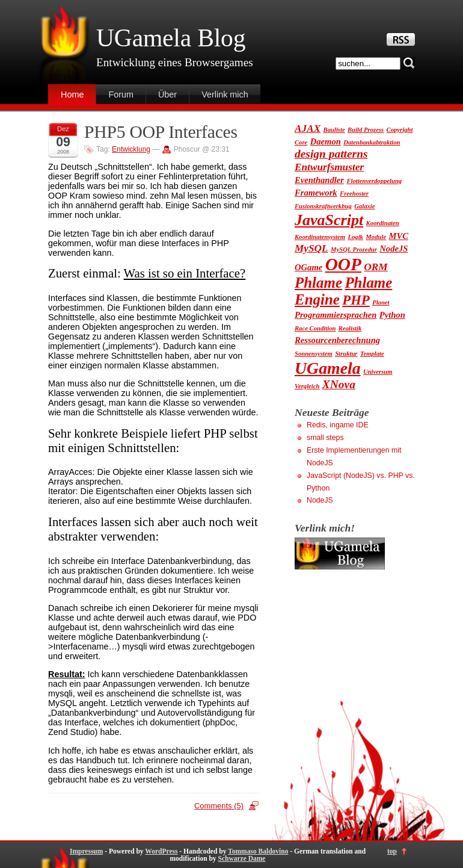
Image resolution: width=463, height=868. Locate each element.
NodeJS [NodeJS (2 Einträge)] (394, 249)
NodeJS (320, 500)
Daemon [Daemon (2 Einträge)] (326, 141)
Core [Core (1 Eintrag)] (301, 142)
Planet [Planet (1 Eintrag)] (381, 302)
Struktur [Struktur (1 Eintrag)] (346, 354)
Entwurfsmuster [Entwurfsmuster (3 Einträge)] (329, 167)
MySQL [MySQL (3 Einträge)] (311, 248)
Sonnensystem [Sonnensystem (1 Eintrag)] (314, 354)
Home (72, 95)
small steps (325, 438)
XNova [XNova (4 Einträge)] (339, 384)
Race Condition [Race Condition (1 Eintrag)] (315, 328)
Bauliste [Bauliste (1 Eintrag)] (334, 130)
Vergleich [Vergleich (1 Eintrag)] (307, 386)
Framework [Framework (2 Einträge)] (316, 193)
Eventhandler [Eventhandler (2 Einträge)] (319, 180)
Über (167, 95)
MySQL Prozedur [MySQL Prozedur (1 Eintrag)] (354, 250)
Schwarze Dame (241, 858)
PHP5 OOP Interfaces (161, 132)
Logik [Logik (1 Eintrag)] (355, 237)
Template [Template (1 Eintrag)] (372, 354)
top (392, 851)
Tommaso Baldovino (258, 851)
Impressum (86, 851)
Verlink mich (225, 95)
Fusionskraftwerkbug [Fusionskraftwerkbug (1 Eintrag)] (323, 206)
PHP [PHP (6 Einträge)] (356, 300)
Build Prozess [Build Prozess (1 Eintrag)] (366, 130)
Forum (121, 95)
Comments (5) (219, 806)
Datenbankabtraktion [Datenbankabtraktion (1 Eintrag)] (372, 142)
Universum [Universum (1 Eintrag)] (378, 372)
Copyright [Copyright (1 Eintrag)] (400, 130)
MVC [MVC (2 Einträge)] (399, 236)
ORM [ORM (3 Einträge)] (376, 267)
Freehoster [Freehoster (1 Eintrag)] (354, 194)
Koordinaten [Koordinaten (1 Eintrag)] (383, 223)
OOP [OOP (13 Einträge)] (343, 264)
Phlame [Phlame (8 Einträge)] (318, 283)
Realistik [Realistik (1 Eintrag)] (350, 328)
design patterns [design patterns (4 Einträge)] (331, 154)
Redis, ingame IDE (338, 425)
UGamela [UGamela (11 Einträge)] (328, 368)
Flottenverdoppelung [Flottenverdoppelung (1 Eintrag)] (374, 181)
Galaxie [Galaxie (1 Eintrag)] (364, 206)
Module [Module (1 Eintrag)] (376, 237)
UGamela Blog (171, 38)
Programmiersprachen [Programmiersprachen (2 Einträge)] (336, 315)
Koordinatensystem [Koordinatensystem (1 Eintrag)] (320, 237)
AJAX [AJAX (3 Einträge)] (308, 129)
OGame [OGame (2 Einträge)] (308, 267)
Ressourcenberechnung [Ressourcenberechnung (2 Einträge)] (337, 340)
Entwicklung (131, 149)
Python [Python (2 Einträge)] (392, 315)
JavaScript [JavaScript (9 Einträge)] (329, 220)
